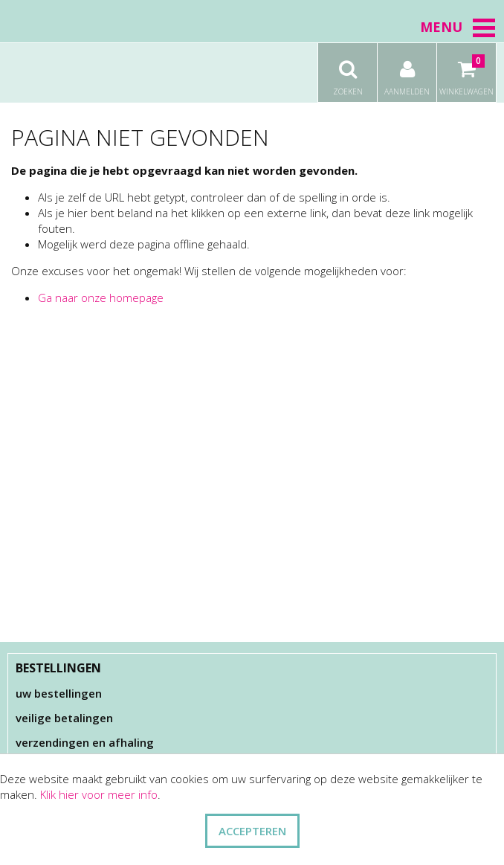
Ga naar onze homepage (101, 298)
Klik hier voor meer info (99, 794)
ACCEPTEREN (252, 831)
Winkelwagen (466, 70)
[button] (484, 28)
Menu (458, 27)
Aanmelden (407, 70)
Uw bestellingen (59, 693)
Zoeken (348, 70)
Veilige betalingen (64, 718)
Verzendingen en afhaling (85, 742)
